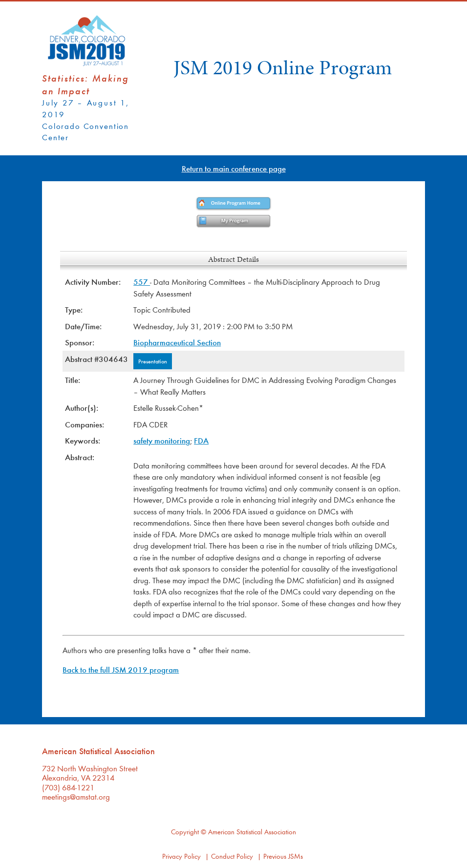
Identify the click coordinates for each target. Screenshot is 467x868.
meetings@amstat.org (76, 796)
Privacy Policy (181, 856)
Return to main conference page (234, 168)
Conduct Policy (232, 856)
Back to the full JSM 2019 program (121, 669)
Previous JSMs (283, 856)
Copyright (185, 832)
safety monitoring (162, 440)
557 (142, 282)
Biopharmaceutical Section (177, 342)
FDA (201, 440)
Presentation (153, 361)
